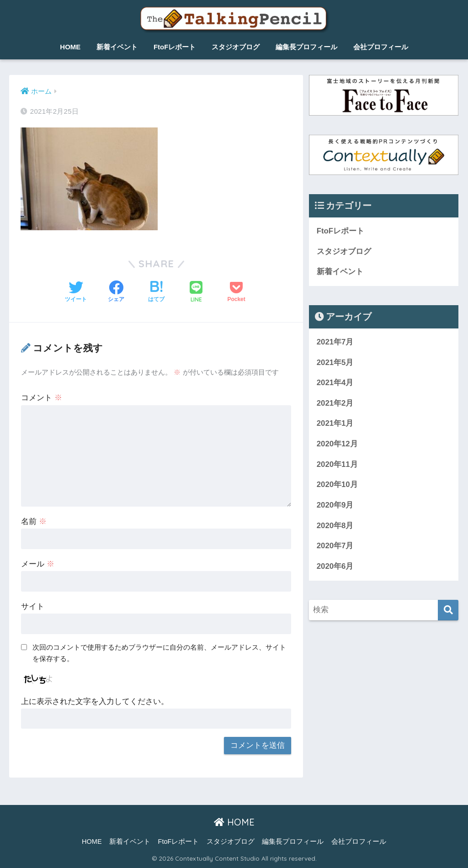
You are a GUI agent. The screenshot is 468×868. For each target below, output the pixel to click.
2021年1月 (335, 424)
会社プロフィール (381, 47)
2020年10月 (337, 485)
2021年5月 (335, 363)
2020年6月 (335, 567)
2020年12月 (337, 444)
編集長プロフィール (306, 47)
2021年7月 (335, 342)
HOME (70, 47)
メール (38, 564)
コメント (42, 398)
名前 (34, 521)
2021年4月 (335, 383)
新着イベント (117, 47)
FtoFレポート (175, 47)
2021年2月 (335, 403)
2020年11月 (337, 464)
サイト (33, 606)
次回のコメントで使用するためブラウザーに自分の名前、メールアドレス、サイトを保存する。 (159, 653)
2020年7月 (335, 546)
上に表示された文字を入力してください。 (95, 701)
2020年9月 (335, 505)
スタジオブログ (236, 47)
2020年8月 (335, 526)
